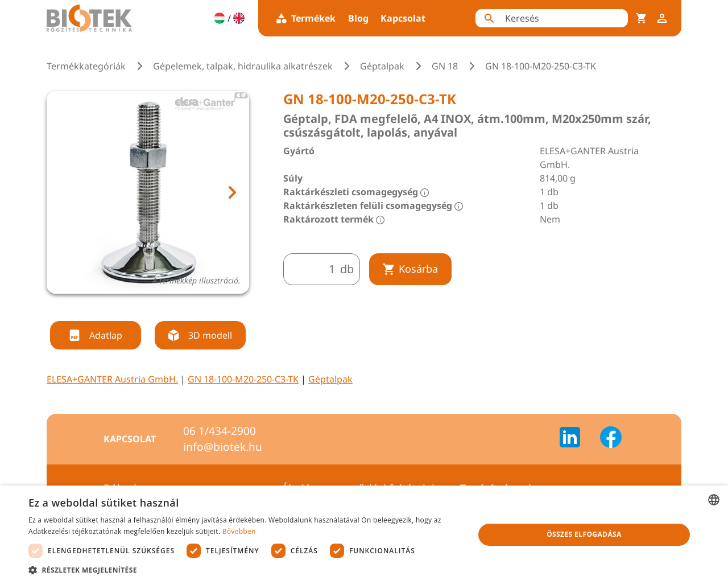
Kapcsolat (403, 18)
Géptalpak (382, 66)
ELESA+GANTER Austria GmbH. (112, 379)
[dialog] (364, 535)
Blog (358, 18)
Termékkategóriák (86, 66)
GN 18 (445, 66)
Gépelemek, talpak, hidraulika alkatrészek (243, 66)
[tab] (138, 307)
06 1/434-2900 (220, 431)
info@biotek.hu (223, 447)
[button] (245, 570)
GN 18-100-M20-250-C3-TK (243, 379)
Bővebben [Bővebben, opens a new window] (239, 531)
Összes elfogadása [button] (584, 534)
